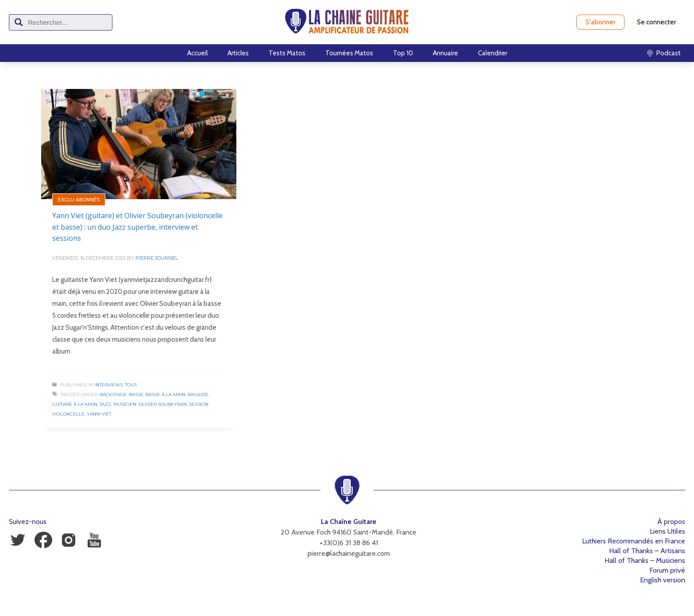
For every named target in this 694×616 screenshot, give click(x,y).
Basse (136, 395)
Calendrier (493, 53)
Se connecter (656, 22)
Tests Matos (287, 53)
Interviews (108, 385)
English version (663, 580)
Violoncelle (68, 414)
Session (199, 404)
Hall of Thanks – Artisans (647, 551)
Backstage (113, 395)
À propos (671, 522)
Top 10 (403, 53)
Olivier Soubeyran (163, 404)
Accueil (197, 53)
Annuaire (445, 53)
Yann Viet (99, 414)
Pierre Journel (157, 258)
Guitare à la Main (75, 404)
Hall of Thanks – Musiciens (645, 560)
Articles (238, 53)
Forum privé (667, 570)
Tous (131, 385)
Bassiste (198, 395)
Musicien (125, 404)
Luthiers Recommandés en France (634, 541)
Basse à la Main (166, 395)
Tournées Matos (349, 53)
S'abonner (600, 22)
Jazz (105, 404)
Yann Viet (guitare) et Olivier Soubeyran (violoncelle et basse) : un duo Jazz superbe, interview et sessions (137, 227)
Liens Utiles (667, 531)
